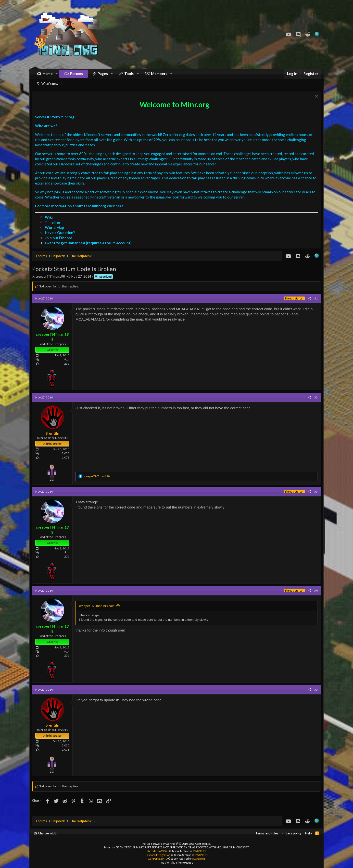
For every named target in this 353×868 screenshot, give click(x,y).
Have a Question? (61, 239)
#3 (315, 498)
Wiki (50, 223)
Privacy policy (292, 833)
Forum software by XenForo (177, 844)
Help (309, 833)
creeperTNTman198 (51, 283)
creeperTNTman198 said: (98, 612)
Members (159, 76)
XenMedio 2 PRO (158, 851)
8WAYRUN (199, 851)
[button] (57, 76)
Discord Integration (158, 855)
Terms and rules (267, 833)
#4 (315, 597)
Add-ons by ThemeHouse (177, 862)
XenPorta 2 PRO (158, 859)
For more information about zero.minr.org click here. (81, 212)
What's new (50, 88)
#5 (315, 696)
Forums (76, 76)
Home (48, 76)
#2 (315, 403)
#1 (315, 304)
